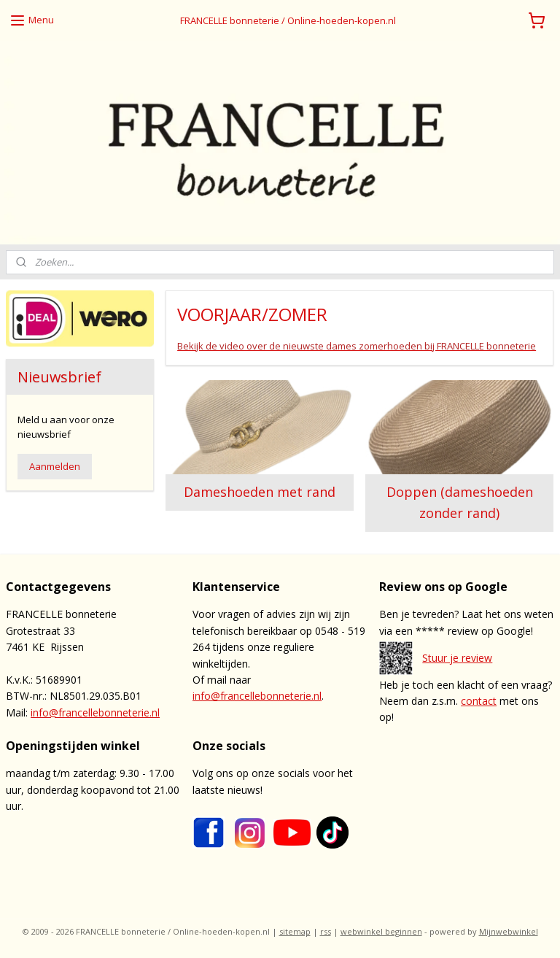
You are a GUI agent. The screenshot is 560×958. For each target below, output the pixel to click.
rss (326, 931)
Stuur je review (457, 658)
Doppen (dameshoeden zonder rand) (460, 503)
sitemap (295, 931)
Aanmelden (55, 466)
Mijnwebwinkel (509, 931)
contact (479, 701)
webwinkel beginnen (381, 931)
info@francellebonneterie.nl (95, 712)
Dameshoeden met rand (260, 492)
